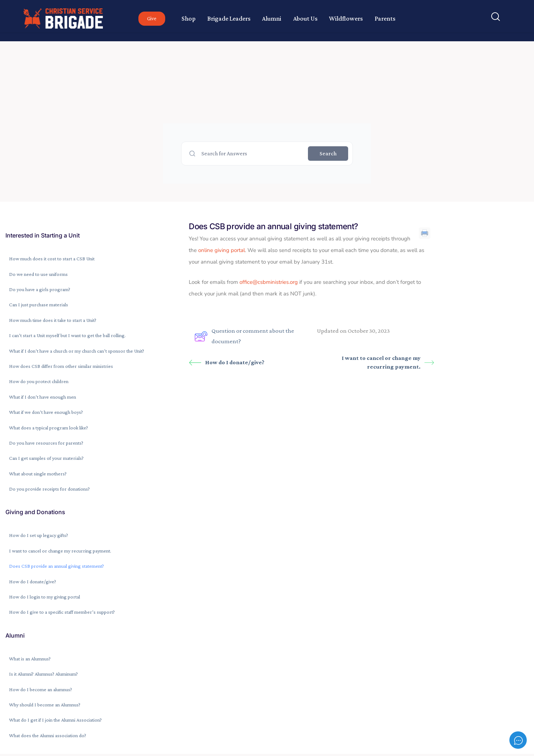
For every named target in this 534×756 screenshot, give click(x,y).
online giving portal (222, 250)
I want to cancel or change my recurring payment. (388, 362)
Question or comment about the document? (244, 336)
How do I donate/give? (227, 363)
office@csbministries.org (269, 282)
